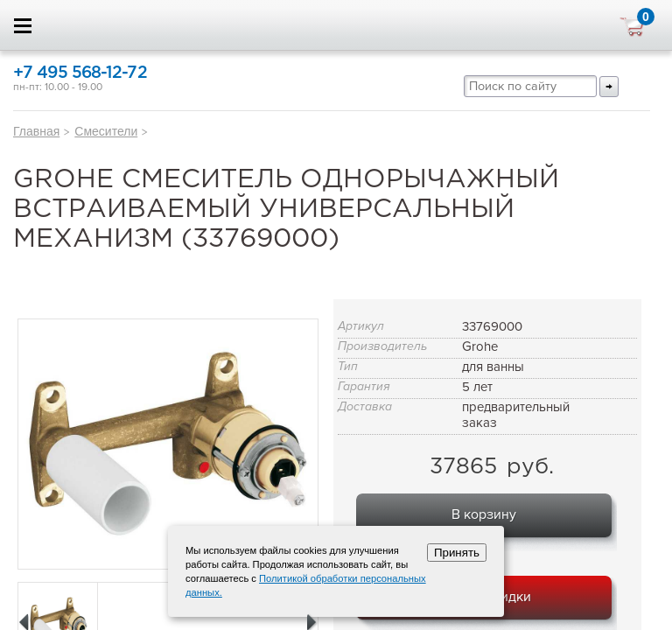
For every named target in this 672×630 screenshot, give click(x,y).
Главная (36, 131)
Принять (457, 553)
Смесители (106, 131)
